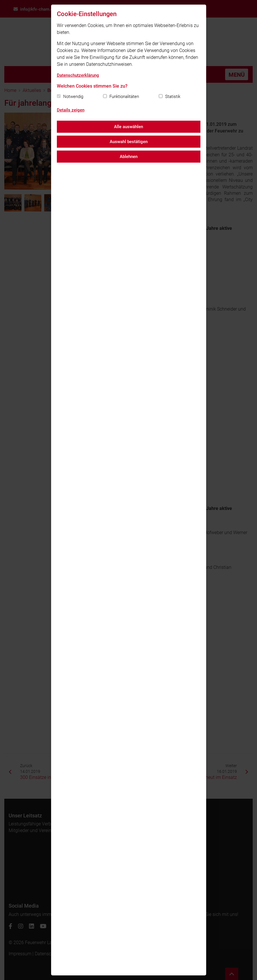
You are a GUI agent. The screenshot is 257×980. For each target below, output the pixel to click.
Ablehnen (129, 157)
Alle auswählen (128, 127)
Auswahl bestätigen (129, 142)
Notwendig (73, 97)
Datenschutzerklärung (78, 75)
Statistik (173, 97)
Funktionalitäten (124, 97)
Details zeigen (71, 110)
